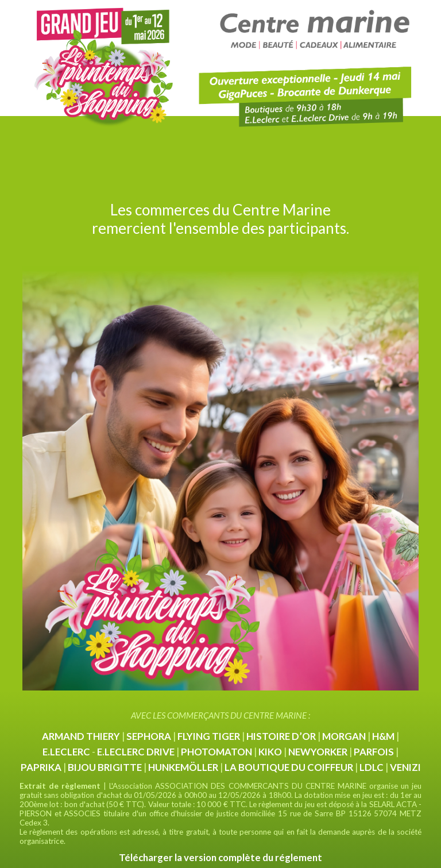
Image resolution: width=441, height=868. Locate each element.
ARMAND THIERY (81, 736)
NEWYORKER (318, 752)
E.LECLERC (66, 752)
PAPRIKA (41, 767)
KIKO (270, 752)
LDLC (372, 767)
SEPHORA (149, 736)
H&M (383, 736)
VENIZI (405, 767)
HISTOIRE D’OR (281, 736)
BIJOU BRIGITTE (105, 767)
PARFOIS (374, 752)
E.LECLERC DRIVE (136, 752)
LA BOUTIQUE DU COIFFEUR (289, 767)
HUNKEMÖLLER (183, 767)
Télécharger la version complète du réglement (220, 857)
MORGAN (344, 736)
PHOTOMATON (216, 752)
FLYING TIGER (209, 736)
